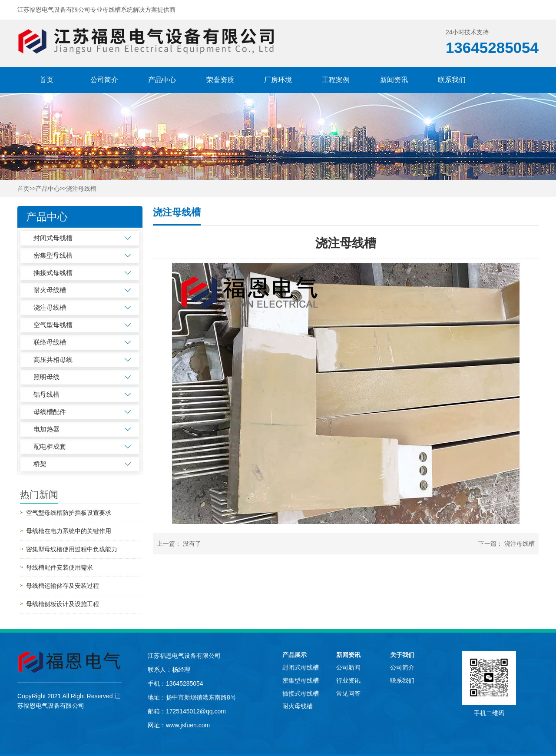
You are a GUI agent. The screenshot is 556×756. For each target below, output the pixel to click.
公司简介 (104, 80)
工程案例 (336, 80)
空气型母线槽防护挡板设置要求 (69, 513)
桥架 (40, 464)
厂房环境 (278, 80)
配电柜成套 (50, 446)
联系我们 (452, 80)
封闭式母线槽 (53, 238)
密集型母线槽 (53, 255)
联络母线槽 (50, 342)
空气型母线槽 (53, 325)
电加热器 (46, 429)
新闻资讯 (394, 80)
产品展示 (295, 655)
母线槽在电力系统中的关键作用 (69, 531)
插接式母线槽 (53, 273)
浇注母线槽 (81, 189)
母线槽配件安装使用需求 (60, 567)
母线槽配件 (50, 412)
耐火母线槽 (50, 290)
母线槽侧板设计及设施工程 (63, 604)
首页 (46, 80)
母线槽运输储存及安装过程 (63, 586)
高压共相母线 (53, 360)
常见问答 (348, 693)
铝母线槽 (46, 394)
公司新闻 (348, 667)
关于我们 (402, 655)
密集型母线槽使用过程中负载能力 (72, 549)
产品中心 (162, 80)
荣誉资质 (220, 80)
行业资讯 (348, 680)
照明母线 (46, 377)
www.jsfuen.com (188, 725)
